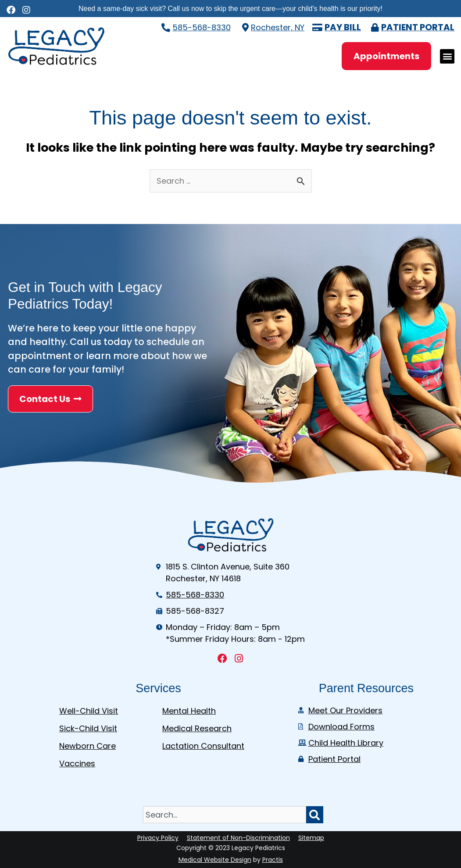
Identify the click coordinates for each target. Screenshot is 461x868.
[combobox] (225, 815)
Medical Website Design (215, 860)
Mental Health (189, 711)
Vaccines (77, 763)
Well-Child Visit (89, 711)
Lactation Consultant (203, 746)
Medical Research (197, 728)
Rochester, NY (278, 27)
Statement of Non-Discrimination (238, 838)
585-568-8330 (202, 27)
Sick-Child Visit (88, 728)
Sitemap (311, 838)
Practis (273, 860)
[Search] (315, 815)
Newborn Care (88, 746)
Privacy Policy (158, 838)
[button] (447, 56)
